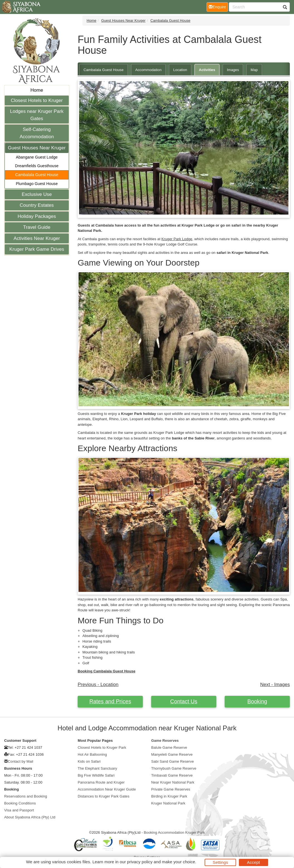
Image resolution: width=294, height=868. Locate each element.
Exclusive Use (37, 194)
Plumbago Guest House (37, 184)
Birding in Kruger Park (169, 796)
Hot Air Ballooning (92, 754)
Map (254, 70)
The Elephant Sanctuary (97, 768)
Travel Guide (37, 227)
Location (180, 70)
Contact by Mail (20, 761)
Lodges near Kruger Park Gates (37, 115)
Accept (253, 862)
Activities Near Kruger (37, 238)
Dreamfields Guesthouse (37, 166)
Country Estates (37, 205)
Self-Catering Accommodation (37, 133)
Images (233, 70)
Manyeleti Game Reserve (172, 754)
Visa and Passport (19, 810)
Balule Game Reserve (169, 747)
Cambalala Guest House (37, 175)
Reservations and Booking (26, 796)
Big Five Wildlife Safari (96, 775)
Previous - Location (98, 685)
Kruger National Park (168, 803)
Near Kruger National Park (173, 782)
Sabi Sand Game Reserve (172, 761)
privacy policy (140, 862)
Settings (220, 862)
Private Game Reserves (171, 789)
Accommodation (149, 70)
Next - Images (275, 685)
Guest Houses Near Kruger (37, 148)
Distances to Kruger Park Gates (104, 796)
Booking (257, 701)
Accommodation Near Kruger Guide (107, 789)
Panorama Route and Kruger (101, 782)
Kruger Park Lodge (177, 239)
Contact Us (184, 701)
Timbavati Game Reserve (172, 775)
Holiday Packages (37, 216)
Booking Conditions (20, 803)
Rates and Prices (110, 701)
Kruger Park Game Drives (37, 249)
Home (37, 90)
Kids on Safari (89, 761)
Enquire (218, 7)
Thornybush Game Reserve (174, 768)
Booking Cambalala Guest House (106, 671)
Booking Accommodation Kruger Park (174, 832)
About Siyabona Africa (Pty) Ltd (30, 817)
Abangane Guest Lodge (37, 157)
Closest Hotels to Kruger (37, 100)
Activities (207, 70)
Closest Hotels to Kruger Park (102, 747)
